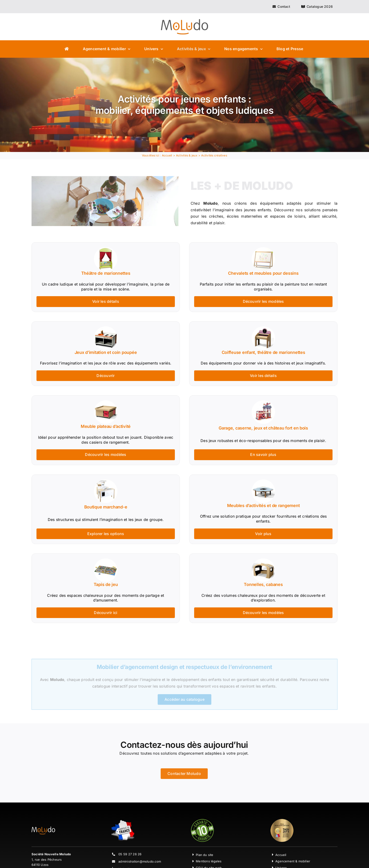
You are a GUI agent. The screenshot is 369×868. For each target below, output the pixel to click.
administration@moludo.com (140, 861)
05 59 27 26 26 (130, 854)
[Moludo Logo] (184, 21)
